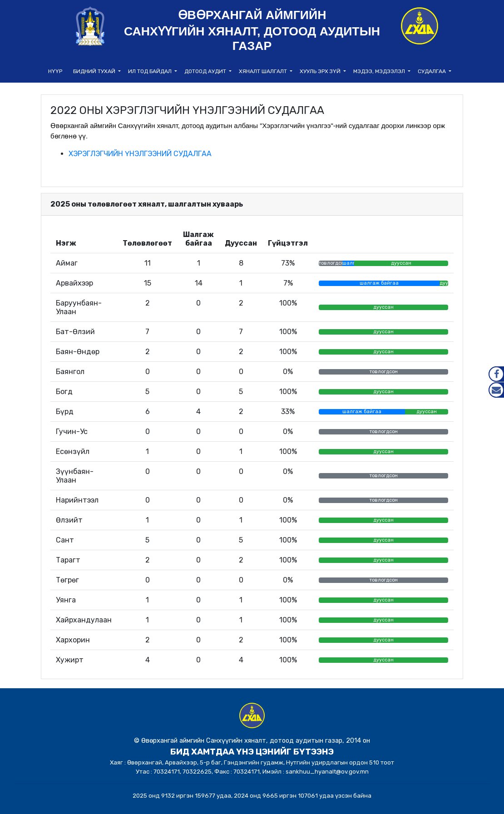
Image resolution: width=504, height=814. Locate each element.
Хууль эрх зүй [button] (321, 71)
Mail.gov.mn (496, 390)
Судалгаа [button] (432, 71)
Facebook (496, 374)
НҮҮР (55, 71)
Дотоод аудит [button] (206, 71)
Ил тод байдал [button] (151, 71)
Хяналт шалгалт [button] (264, 71)
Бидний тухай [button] (95, 71)
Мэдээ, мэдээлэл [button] (380, 71)
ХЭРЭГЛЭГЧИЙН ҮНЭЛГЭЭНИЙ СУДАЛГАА (140, 154)
